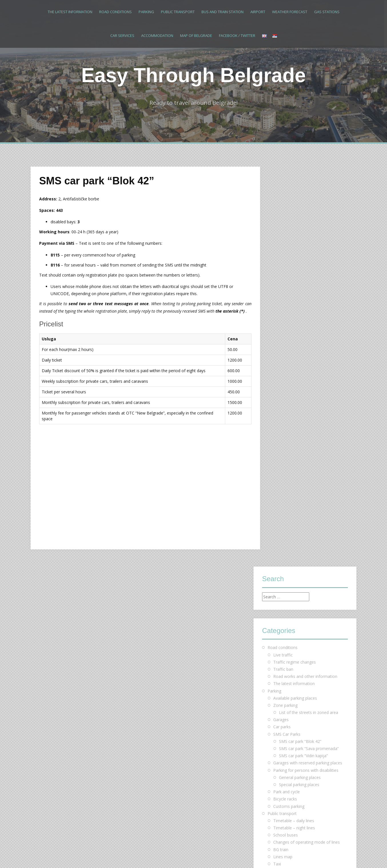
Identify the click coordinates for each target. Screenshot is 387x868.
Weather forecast (290, 12)
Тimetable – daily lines (294, 420)
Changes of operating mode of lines (307, 442)
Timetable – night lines (294, 428)
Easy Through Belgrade (193, 75)
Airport (258, 12)
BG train (281, 449)
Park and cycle (287, 392)
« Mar (267, 754)
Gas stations (327, 12)
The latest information (70, 12)
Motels (280, 536)
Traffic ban (283, 269)
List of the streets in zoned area (309, 312)
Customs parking (289, 406)
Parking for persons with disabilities (306, 370)
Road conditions (115, 12)
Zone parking (285, 305)
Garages (281, 320)
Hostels (280, 529)
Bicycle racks (285, 399)
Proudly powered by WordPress (60, 856)
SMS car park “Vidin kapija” (303, 356)
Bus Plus (281, 471)
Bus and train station (223, 12)
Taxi (277, 464)
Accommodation (157, 35)
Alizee (114, 856)
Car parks (282, 327)
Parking (146, 12)
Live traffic (283, 255)
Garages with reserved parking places (308, 363)
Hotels (279, 521)
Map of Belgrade (196, 35)
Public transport (178, 12)
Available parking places (295, 298)
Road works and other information (305, 276)
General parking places (300, 377)
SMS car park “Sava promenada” (309, 349)
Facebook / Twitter (237, 35)
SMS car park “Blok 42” (300, 341)
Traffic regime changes (295, 262)
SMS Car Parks (287, 334)
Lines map (283, 456)
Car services (122, 35)
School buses (286, 435)
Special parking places (299, 385)
